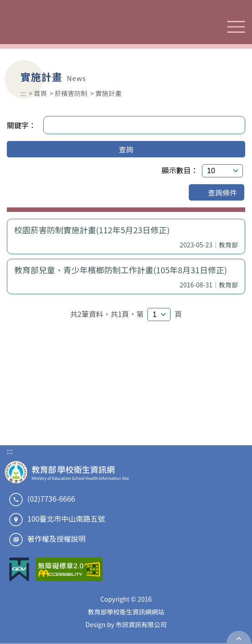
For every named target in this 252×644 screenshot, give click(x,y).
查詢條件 (217, 192)
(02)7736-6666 (51, 498)
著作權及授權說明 (56, 538)
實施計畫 (108, 93)
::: (23, 93)
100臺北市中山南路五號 (66, 518)
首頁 (40, 93)
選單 (236, 27)
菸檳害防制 (71, 93)
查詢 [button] (126, 149)
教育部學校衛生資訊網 (67, 27)
